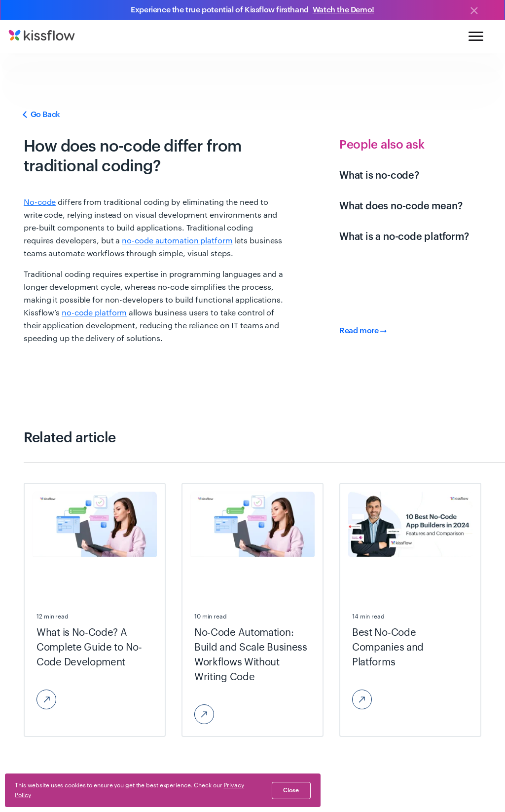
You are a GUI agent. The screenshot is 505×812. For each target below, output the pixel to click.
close (291, 790)
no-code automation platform (177, 241)
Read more (363, 331)
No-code (40, 202)
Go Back (42, 115)
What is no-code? (379, 176)
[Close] (474, 11)
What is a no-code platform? (404, 237)
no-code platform (94, 313)
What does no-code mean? (401, 206)
